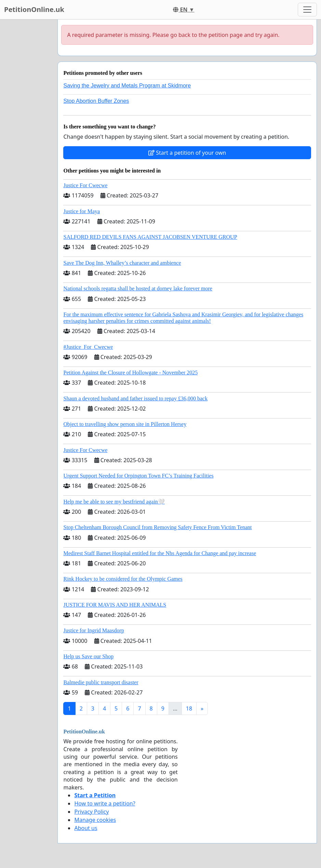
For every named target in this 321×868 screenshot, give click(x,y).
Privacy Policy (91, 812)
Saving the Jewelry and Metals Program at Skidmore (127, 86)
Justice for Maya (82, 211)
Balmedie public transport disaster (101, 682)
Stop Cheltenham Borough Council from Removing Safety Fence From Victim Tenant (157, 527)
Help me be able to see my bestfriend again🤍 (114, 502)
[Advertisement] (27, 122)
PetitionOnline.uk (34, 9)
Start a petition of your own (187, 153)
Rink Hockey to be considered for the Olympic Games (123, 579)
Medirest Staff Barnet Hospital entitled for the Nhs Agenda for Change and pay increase (160, 553)
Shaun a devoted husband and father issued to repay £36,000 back (135, 398)
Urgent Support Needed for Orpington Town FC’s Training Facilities (138, 476)
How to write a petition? (105, 803)
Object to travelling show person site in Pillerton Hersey (125, 424)
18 (189, 708)
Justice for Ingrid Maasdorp (93, 630)
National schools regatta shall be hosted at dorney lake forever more (138, 288)
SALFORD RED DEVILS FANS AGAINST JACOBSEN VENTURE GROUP (150, 237)
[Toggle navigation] (307, 10)
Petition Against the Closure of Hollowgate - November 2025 (130, 373)
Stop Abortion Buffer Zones (96, 101)
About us (86, 828)
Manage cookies (95, 820)
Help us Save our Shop (88, 656)
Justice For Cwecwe (85, 185)
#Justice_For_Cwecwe (88, 347)
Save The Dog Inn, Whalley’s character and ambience (122, 263)
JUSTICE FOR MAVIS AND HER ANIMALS (115, 605)
